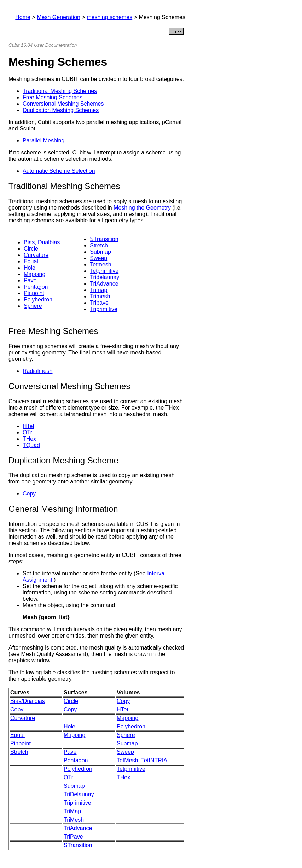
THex (29, 439)
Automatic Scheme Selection (59, 171)
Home (23, 17)
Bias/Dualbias (28, 701)
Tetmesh (100, 265)
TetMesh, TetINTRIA (142, 760)
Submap (100, 252)
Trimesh (100, 296)
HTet (28, 426)
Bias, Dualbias (42, 242)
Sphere (33, 306)
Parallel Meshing (43, 140)
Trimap (98, 290)
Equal (31, 261)
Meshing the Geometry (142, 208)
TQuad (31, 445)
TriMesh (74, 820)
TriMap (72, 811)
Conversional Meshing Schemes (63, 104)
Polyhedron (38, 300)
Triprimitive (104, 309)
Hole (30, 268)
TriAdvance (104, 284)
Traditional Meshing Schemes (60, 91)
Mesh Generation (59, 17)
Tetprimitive (104, 271)
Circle (31, 249)
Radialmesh (37, 371)
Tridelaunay (104, 277)
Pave (30, 280)
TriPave (73, 837)
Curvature (36, 255)
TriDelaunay (79, 794)
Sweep (98, 258)
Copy (29, 494)
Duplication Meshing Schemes (61, 110)
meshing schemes (109, 17)
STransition (104, 239)
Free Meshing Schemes (53, 97)
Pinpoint (34, 293)
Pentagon (36, 287)
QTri (28, 432)
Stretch (99, 245)
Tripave (99, 303)
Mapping (34, 274)
